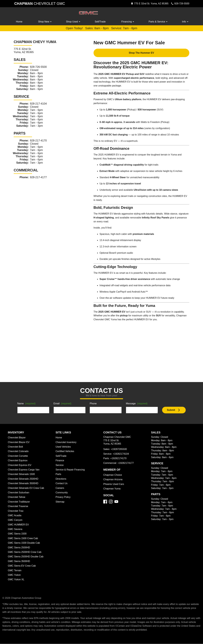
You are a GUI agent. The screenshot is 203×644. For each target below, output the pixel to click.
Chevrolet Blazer (17, 438)
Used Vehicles (64, 447)
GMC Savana (15, 529)
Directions (61, 479)
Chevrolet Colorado (19, 451)
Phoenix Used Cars (114, 484)
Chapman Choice (113, 475)
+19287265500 (119, 449)
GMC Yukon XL (16, 580)
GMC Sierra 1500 (17, 534)
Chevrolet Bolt (16, 447)
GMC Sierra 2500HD (19, 548)
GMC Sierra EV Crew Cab (22, 566)
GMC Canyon (15, 520)
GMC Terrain (15, 571)
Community (62, 493)
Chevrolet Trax (16, 511)
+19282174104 (121, 454)
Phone (93, 404)
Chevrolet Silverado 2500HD (24, 479)
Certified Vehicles (65, 451)
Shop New (45, 22)
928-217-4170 (39, 141)
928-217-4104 (39, 104)
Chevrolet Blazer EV (19, 442)
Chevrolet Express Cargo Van (24, 470)
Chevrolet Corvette (18, 456)
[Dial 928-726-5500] (179, 4)
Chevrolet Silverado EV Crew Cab (27, 488)
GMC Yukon (15, 575)
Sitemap (60, 502)
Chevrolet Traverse (18, 506)
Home (19, 22)
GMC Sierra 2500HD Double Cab (26, 557)
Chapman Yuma (112, 489)
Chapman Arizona (113, 480)
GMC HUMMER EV (18, 525)
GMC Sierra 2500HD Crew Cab (25, 552)
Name (27, 404)
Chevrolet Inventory (67, 442)
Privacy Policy (64, 497)
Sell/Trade (100, 22)
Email (63, 404)
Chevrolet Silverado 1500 (22, 474)
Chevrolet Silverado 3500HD (24, 484)
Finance (60, 461)
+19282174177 (126, 463)
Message (137, 404)
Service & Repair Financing (71, 470)
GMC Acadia (15, 516)
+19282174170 (118, 459)
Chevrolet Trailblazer (20, 502)
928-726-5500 (39, 67)
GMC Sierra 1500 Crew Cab (23, 539)
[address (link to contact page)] (147, 4)
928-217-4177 (39, 178)
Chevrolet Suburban (19, 493)
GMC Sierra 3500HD (19, 561)
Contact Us (62, 484)
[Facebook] (105, 502)
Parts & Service (158, 22)
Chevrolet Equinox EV (20, 465)
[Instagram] (111, 502)
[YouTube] (116, 502)
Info (185, 22)
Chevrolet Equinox (18, 461)
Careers (60, 488)
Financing (128, 22)
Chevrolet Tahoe (17, 497)
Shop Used (74, 22)
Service (60, 465)
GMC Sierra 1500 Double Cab (24, 543)
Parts (58, 474)
